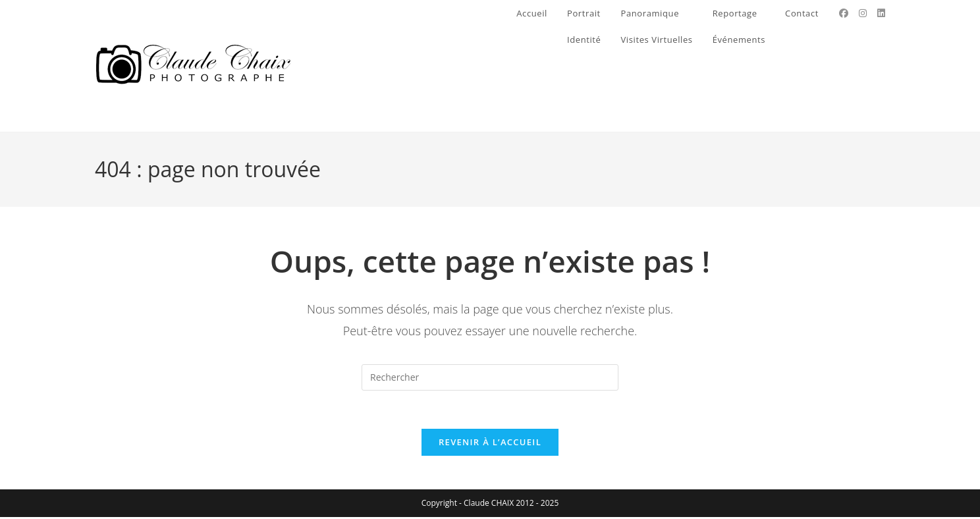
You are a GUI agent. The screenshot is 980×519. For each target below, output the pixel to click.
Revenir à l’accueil (490, 444)
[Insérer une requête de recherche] (490, 377)
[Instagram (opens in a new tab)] (863, 13)
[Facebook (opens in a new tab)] (844, 13)
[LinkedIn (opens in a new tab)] (881, 13)
